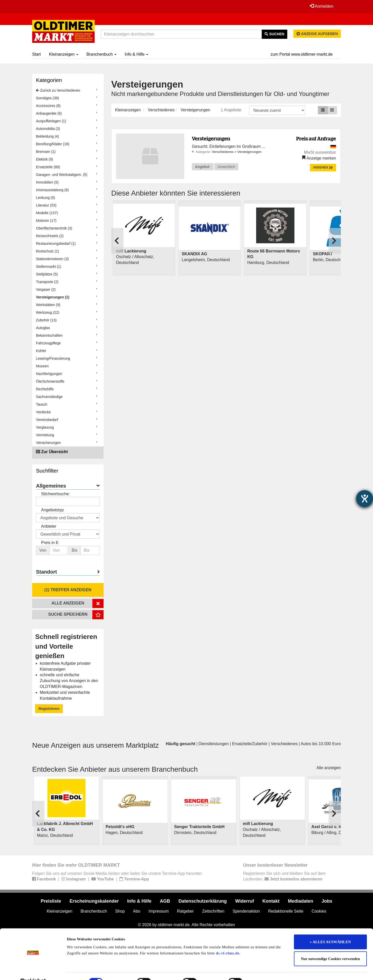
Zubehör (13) (46, 320)
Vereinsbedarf (47, 420)
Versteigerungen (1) (53, 297)
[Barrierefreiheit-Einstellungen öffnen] (365, 499)
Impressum (159, 911)
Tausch (42, 404)
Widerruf (245, 901)
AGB (165, 901)
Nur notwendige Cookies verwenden (331, 947)
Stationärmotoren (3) (52, 259)
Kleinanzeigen (64, 54)
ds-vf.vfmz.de (228, 941)
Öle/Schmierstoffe (50, 381)
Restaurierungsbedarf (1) (56, 244)
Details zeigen (263, 970)
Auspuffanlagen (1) (51, 121)
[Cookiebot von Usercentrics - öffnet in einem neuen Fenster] (33, 970)
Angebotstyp (52, 510)
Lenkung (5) (46, 198)
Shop (120, 911)
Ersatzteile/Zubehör (250, 744)
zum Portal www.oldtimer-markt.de (302, 54)
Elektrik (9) (45, 159)
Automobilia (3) (48, 129)
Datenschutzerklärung (203, 901)
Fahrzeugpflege (48, 343)
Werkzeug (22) (48, 312)
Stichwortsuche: (55, 494)
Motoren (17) (46, 221)
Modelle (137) (47, 213)
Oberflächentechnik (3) (54, 228)
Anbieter (49, 526)
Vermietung (45, 435)
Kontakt (271, 901)
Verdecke (43, 412)
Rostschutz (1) (47, 251)
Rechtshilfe (45, 389)
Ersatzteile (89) (48, 167)
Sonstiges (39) (47, 98)
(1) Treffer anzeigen (68, 590)
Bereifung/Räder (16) (53, 144)
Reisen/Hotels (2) (50, 236)
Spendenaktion (246, 911)
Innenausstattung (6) (52, 190)
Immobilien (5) (47, 182)
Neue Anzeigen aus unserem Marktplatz (96, 745)
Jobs (327, 901)
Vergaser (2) (46, 289)
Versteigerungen (196, 110)
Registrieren (49, 709)
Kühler (41, 351)
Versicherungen (48, 443)
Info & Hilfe (136, 54)
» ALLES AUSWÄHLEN (331, 930)
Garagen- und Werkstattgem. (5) (62, 175)
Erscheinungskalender (94, 901)
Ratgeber (185, 911)
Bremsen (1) (46, 152)
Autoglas (43, 328)
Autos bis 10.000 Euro (321, 744)
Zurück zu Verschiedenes (58, 90)
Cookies (319, 911)
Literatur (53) (46, 205)
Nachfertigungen (49, 374)
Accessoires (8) (48, 106)
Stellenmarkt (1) (49, 267)
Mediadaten (301, 901)
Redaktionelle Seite (286, 911)
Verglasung (45, 427)
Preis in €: (50, 543)
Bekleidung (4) (47, 136)
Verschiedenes (161, 110)
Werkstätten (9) (48, 305)
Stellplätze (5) (47, 274)
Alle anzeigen (329, 768)
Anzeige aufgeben (317, 34)
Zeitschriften (213, 911)
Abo (136, 911)
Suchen (274, 34)
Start (36, 54)
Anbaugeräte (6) (49, 113)
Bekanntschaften (49, 335)
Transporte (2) (47, 282)
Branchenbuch (102, 54)
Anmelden (321, 6)
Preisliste (51, 901)
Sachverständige (49, 397)
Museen (42, 366)
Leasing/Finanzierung (53, 358)
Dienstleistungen (214, 744)
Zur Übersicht (54, 452)
